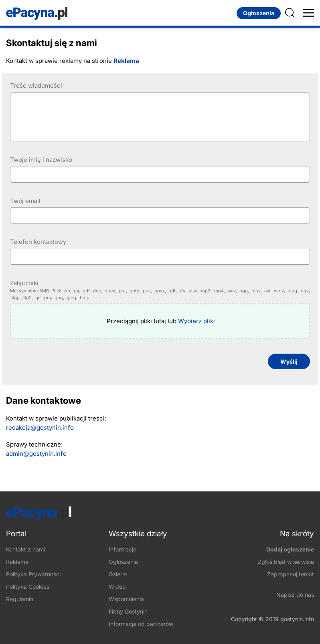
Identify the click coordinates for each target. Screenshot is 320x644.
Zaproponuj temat (291, 574)
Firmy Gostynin (128, 611)
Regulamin (20, 599)
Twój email (25, 201)
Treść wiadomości (36, 86)
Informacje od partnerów (141, 624)
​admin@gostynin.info (36, 454)
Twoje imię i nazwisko (41, 160)
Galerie (118, 574)
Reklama (126, 61)
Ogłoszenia (259, 13)
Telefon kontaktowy (38, 242)
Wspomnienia (126, 599)
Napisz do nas (295, 595)
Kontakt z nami (25, 549)
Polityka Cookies (28, 587)
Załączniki (160, 290)
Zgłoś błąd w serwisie (286, 562)
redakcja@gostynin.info (40, 428)
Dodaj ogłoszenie (290, 549)
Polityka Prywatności (33, 574)
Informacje (123, 549)
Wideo (117, 587)
